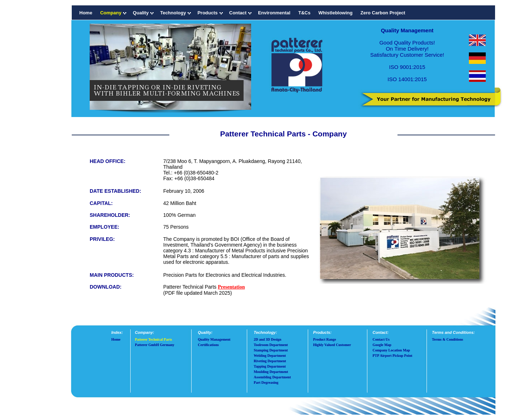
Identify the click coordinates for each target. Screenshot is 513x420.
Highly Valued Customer (332, 345)
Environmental (274, 13)
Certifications (208, 345)
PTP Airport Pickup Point (392, 356)
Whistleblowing (335, 13)
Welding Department (270, 356)
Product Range (325, 339)
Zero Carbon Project (383, 13)
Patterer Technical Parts (154, 339)
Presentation (231, 287)
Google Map (382, 345)
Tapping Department (270, 366)
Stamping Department (271, 350)
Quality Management (214, 339)
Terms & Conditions (448, 339)
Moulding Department (271, 372)
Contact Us (381, 339)
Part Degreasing (266, 382)
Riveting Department (270, 361)
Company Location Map (391, 350)
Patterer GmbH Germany (155, 345)
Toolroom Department (271, 345)
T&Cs (304, 13)
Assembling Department (272, 377)
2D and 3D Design (267, 339)
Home (86, 13)
